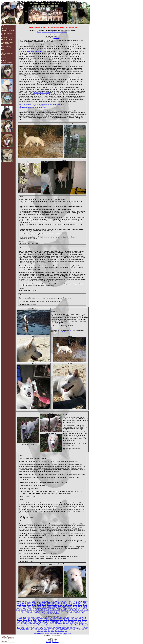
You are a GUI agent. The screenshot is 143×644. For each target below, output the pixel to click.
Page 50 (54, 605)
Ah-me (25, 617)
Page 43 (19, 605)
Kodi (42, 624)
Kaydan (34, 622)
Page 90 (45, 609)
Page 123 (84, 611)
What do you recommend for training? (31, 52)
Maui (77, 625)
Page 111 (86, 610)
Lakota (47, 625)
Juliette (72, 621)
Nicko (54, 626)
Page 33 (63, 332)
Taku (83, 629)
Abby (18, 617)
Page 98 (85, 609)
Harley (49, 621)
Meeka (84, 625)
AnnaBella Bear (39, 617)
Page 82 (75, 607)
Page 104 (46, 610)
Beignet (46, 619)
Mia (87, 625)
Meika (20, 626)
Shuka (39, 629)
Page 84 (85, 607)
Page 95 (70, 609)
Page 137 (52, 614)
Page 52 (65, 605)
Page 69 (80, 606)
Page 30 (24, 604)
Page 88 (34, 609)
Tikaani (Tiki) (36, 630)
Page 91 (50, 609)
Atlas (83, 617)
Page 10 (70, 601)
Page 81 (70, 607)
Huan (53, 621)
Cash (76, 619)
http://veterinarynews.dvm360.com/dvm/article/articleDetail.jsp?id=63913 (42, 104)
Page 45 (29, 605)
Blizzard (54, 619)
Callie (68, 619)
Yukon (53, 631)
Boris (64, 619)
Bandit (37, 619)
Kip (64, 622)
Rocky (41, 627)
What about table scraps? (41, 93)
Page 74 (34, 607)
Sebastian (69, 627)
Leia (54, 625)
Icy (64, 621)
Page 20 (44, 603)
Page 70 (85, 606)
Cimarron (56, 38)
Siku (43, 629)
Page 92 (54, 609)
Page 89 (39, 609)
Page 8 (61, 601)
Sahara (49, 627)
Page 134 (78, 612)
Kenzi (50, 622)
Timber (57, 630)
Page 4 (43, 601)
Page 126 (32, 612)
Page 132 (66, 612)
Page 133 (72, 612)
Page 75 (39, 607)
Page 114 (32, 611)
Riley (37, 627)
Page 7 (56, 601)
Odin (67, 626)
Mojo (37, 626)
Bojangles (60, 619)
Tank (27, 630)
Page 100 (24, 610)
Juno (26, 622)
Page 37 (60, 604)
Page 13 (85, 601)
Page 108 (69, 610)
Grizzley (36, 621)
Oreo (71, 626)
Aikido (29, 617)
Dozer (19, 621)
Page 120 (67, 611)
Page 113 (27, 611)
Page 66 (64, 606)
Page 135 (83, 612)
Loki (67, 625)
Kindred (60, 622)
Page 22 (54, 603)
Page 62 (44, 606)
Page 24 (65, 603)
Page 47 (39, 605)
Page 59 (29, 606)
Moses (41, 626)
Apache (45, 617)
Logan (63, 625)
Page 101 (29, 610)
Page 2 (34, 601)
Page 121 (72, 611)
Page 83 (80, 607)
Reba (26, 627)
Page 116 (44, 611)
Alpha (33, 617)
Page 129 (49, 612)
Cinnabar (25, 620)
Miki (23, 626)
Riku (34, 627)
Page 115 (38, 611)
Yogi (49, 631)
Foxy (31, 621)
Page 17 (71, 330)
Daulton (80, 620)
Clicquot (30, 620)
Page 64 (54, 606)
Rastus (22, 627)
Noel (64, 626)
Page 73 (29, 607)
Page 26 (75, 603)
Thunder (52, 630)
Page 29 (19, 604)
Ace (21, 617)
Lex (60, 625)
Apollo (57, 617)
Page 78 (54, 607)
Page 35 (49, 604)
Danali (68, 620)
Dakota (40, 620)
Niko (61, 626)
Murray (45, 626)
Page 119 (61, 611)
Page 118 (55, 611)
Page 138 (58, 614)
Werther (84, 630)
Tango (24, 630)
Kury (39, 625)
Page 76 (44, 607)
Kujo (31, 625)
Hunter (57, 621)
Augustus (25, 619)
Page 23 (60, 603)
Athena (79, 617)
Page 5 (47, 601)
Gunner (45, 621)
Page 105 (52, 610)
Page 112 (21, 611)
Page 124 (21, 612)
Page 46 (34, 605)
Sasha (53, 627)
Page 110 (80, 610)
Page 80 (65, 607)
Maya (80, 625)
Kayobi (39, 622)
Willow (45, 631)
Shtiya (35, 629)
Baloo (30, 619)
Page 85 (19, 609)
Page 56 (85, 605)
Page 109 (75, 610)
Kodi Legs (36, 624)
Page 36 (54, 604)
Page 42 (85, 604)
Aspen (61, 617)
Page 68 (75, 606)
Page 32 (34, 604)
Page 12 (80, 601)
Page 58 (24, 606)
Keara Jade (44, 622)
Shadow (23, 629)
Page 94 (65, 609)
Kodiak (74, 624)
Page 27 (80, 603)
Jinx (69, 621)
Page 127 (38, 612)
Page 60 (34, 606)
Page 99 (18, 610)
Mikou (30, 626)
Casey (72, 619)
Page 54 (75, 605)
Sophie (63, 629)
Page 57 (19, 606)
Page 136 (46, 614)
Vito (80, 630)
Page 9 (65, 601)
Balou (34, 619)
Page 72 (24, 607)
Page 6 (52, 601)
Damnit (61, 620)
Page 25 (70, 603)
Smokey (59, 629)
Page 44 (24, 605)
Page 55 (80, 605)
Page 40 (75, 604)
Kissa (67, 622)
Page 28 (85, 603)
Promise (84, 626)
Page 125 (26, 612)
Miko (27, 626)
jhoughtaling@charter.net (52, 642)
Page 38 (65, 604)
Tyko (70, 630)
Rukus (45, 627)
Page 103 (41, 610)
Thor (42, 630)
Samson (64, 627)
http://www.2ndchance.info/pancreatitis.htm (33, 108)
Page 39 (70, 604)
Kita (70, 622)
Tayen (31, 630)
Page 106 (58, 610)
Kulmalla (35, 625)
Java (61, 621)
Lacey (43, 625)
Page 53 (70, 605)
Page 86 (24, 609)
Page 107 (63, 610)
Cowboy (35, 620)
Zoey (66, 631)
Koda (80, 622)
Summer (78, 629)
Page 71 (19, 607)
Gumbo (40, 621)
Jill (66, 621)
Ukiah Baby (75, 630)
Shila (27, 629)
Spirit (67, 629)
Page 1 (30, 601)
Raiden (18, 627)
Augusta (20, 619)
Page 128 (43, 612)
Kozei (27, 625)
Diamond (85, 620)
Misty (34, 626)
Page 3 (39, 601)
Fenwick (27, 621)
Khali (53, 622)
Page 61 (39, 606)
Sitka (46, 629)
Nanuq (50, 626)
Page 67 (69, 606)
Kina (57, 622)
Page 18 (39, 603)
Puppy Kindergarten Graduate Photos (43, 634)
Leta (57, 625)
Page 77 (49, 607)
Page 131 (61, 612)
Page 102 (35, 610)
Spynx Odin (72, 629)
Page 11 (75, 601)
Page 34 (44, 604)
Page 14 (19, 603)
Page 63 (49, 606)
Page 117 (49, 611)
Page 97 (80, 609)
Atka (86, 617)
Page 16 (29, 603)
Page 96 (75, 609)
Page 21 (49, 603)
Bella (50, 619)
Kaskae (30, 622)
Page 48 (44, 605)
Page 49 (49, 605)
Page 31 (29, 604)
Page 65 (59, 606)
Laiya (50, 625)
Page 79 (60, 607)
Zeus (56, 631)
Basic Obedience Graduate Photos (62, 634)
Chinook (84, 619)
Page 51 (60, 605)
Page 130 (55, 612)
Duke (23, 621)
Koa (73, 622)
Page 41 (80, 604)
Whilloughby (40, 631)
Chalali (79, 619)
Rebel (30, 627)
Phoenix (79, 626)
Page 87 (29, 609)
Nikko (57, 626)
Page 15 (24, 603)
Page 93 (59, 609)
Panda (74, 626)
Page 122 (78, 611)
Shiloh (31, 629)
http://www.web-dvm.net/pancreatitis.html (32, 106)
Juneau (77, 621)
